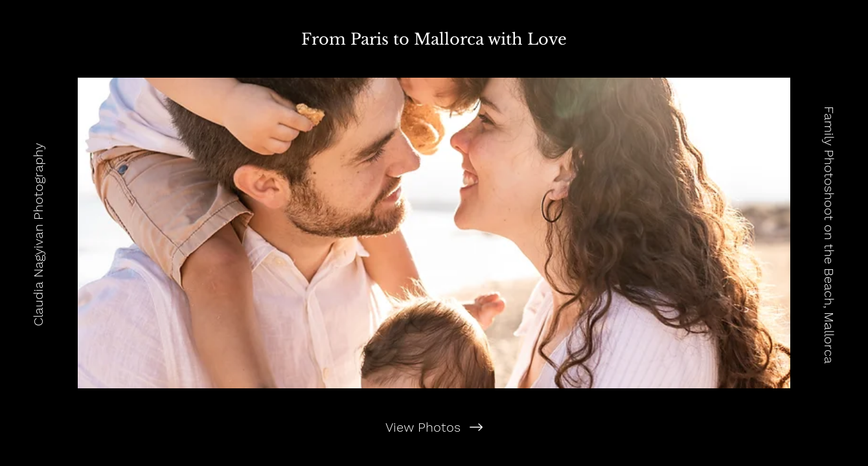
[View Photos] (434, 427)
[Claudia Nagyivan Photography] (38, 233)
